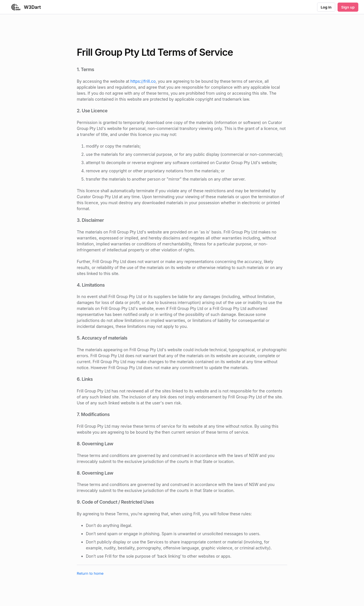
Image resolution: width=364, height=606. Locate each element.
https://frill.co (143, 81)
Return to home (90, 573)
